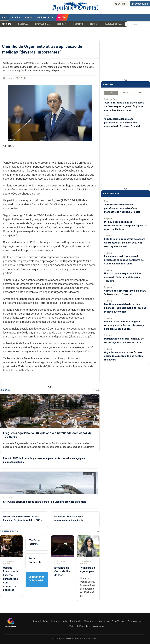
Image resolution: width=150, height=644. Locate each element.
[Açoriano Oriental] (11, 629)
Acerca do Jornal (41, 621)
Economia (61, 24)
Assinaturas (99, 626)
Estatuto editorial (59, 621)
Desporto (78, 24)
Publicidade (76, 621)
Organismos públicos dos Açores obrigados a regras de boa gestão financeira (123, 356)
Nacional (23, 24)
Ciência (94, 24)
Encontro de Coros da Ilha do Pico (62, 571)
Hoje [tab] (111, 93)
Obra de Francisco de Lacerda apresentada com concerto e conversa (11, 579)
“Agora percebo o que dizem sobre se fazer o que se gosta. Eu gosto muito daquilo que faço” (124, 106)
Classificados (90, 621)
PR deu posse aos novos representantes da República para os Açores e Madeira (125, 225)
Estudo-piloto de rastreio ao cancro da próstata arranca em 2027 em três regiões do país (125, 243)
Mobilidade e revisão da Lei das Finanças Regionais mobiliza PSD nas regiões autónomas (24, 520)
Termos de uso (134, 621)
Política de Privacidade (80, 626)
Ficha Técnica (118, 621)
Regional (7, 24)
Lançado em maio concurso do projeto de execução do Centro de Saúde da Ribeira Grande (124, 260)
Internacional (42, 24)
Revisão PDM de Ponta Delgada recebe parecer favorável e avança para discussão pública (124, 325)
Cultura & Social (113, 24)
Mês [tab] (140, 93)
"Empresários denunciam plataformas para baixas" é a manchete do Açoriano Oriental (122, 123)
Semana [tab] (125, 93)
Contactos (104, 621)
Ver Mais (96, 390)
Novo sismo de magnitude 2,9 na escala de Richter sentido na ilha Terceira (123, 277)
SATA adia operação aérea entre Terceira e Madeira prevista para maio (45, 502)
